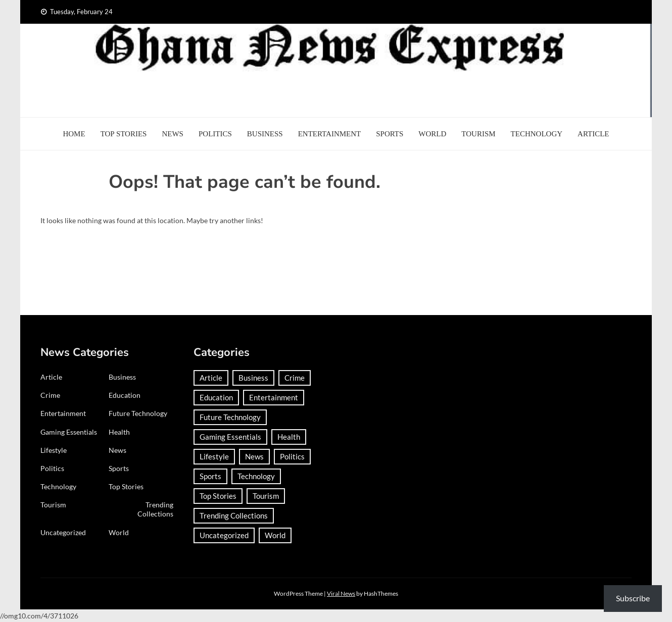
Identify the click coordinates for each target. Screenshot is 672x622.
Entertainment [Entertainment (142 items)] (274, 397)
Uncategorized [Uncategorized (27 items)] (224, 535)
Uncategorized (63, 532)
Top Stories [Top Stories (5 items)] (218, 496)
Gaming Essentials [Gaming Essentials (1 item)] (230, 437)
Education (125, 395)
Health (119, 432)
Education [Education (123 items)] (216, 397)
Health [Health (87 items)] (289, 437)
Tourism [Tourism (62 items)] (266, 496)
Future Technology (138, 413)
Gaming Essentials (69, 432)
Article (593, 134)
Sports (390, 134)
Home (74, 134)
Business (265, 134)
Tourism (478, 134)
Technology (537, 134)
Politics (215, 134)
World (432, 134)
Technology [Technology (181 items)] (256, 476)
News (173, 134)
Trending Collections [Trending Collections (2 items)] (234, 515)
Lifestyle (54, 450)
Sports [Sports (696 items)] (210, 476)
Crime (50, 395)
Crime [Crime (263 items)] (295, 378)
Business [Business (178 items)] (253, 378)
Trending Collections (155, 509)
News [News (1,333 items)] (254, 456)
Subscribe (633, 598)
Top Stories (124, 134)
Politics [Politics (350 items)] (292, 456)
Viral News (341, 593)
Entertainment (330, 134)
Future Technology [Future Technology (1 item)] (230, 417)
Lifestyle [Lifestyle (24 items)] (214, 456)
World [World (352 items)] (275, 535)
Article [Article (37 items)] (211, 378)
